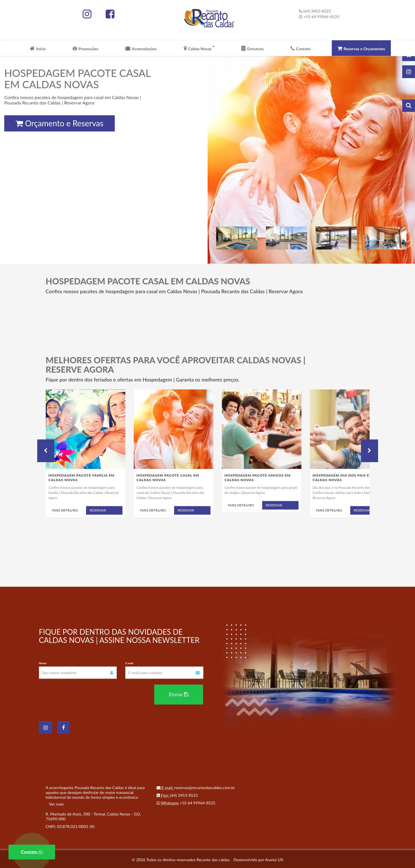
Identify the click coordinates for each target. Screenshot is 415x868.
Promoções (85, 49)
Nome (43, 663)
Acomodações (141, 49)
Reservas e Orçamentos (361, 49)
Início (38, 49)
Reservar (98, 510)
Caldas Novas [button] (199, 49)
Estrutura (253, 49)
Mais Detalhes (65, 510)
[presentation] (82, 695)
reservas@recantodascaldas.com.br (205, 786)
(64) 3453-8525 (315, 11)
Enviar (179, 693)
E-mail (129, 663)
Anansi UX (274, 858)
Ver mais (57, 803)
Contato (300, 49)
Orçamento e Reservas (60, 123)
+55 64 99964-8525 (319, 17)
